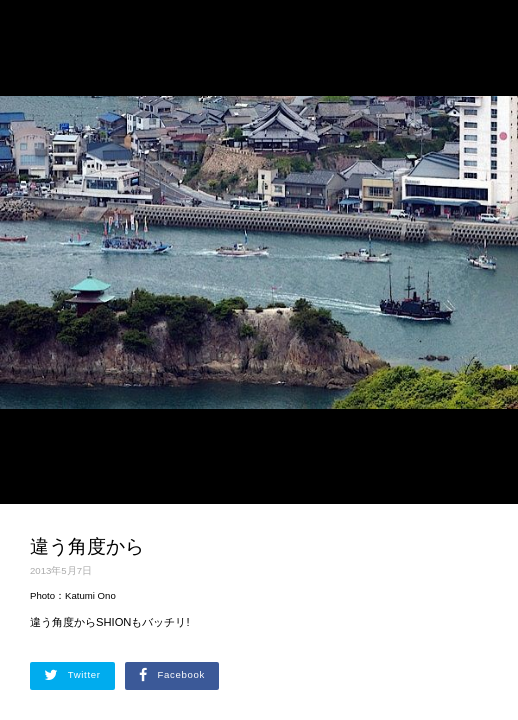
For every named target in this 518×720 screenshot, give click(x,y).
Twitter (72, 675)
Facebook (172, 675)
